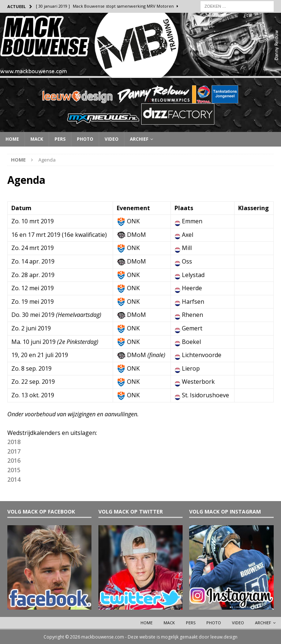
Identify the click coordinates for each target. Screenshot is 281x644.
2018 (14, 442)
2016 (14, 461)
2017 (14, 451)
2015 (14, 470)
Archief (139, 139)
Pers (60, 139)
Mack (37, 139)
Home (12, 139)
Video (112, 139)
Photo (85, 139)
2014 (14, 480)
